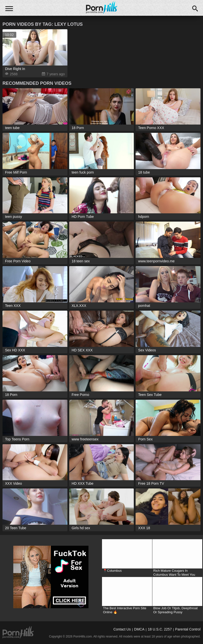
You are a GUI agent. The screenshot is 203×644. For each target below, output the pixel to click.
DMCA (139, 629)
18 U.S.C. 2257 (160, 629)
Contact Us (122, 629)
